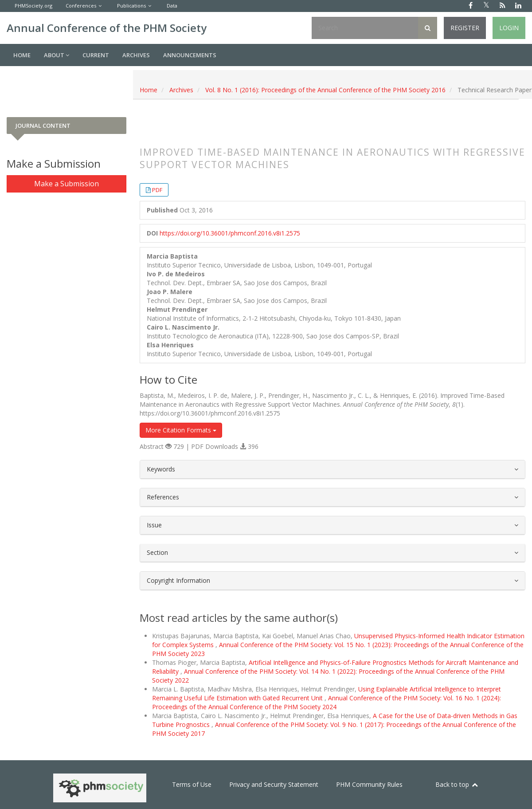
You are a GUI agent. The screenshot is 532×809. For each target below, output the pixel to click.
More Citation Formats (181, 430)
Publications (131, 6)
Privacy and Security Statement (274, 784)
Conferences (81, 6)
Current (96, 55)
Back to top (457, 784)
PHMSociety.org (33, 6)
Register (465, 28)
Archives (136, 55)
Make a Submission (66, 184)
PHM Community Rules (369, 784)
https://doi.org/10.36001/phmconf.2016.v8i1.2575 (230, 233)
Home (22, 55)
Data (172, 6)
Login (509, 28)
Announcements (190, 55)
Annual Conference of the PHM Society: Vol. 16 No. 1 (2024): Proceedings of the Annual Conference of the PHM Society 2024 (327, 702)
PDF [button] (157, 190)
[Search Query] (365, 28)
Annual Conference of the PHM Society (107, 28)
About (57, 55)
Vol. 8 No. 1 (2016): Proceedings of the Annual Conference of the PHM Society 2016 (325, 90)
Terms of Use (192, 784)
